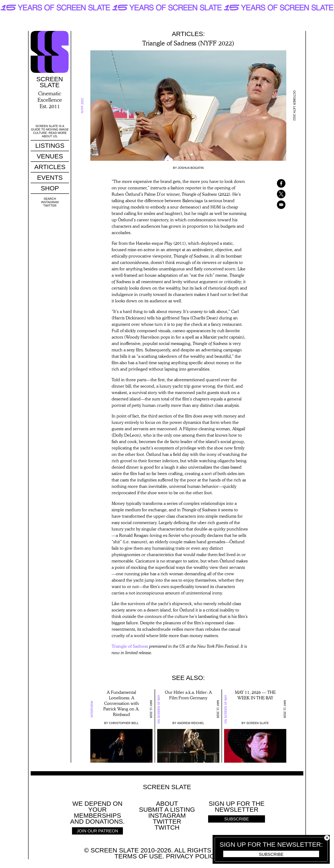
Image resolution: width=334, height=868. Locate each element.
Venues (50, 156)
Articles (50, 167)
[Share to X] (276, 194)
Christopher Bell (124, 723)
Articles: (188, 34)
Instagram (50, 202)
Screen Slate (258, 723)
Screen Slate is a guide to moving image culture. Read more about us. (50, 131)
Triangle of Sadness (130, 646)
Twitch (167, 827)
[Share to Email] (276, 205)
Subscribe (271, 854)
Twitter (50, 206)
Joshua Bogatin (191, 168)
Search (50, 199)
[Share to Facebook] (276, 183)
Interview (92, 709)
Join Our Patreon (97, 831)
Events (50, 178)
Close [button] (327, 838)
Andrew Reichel (191, 723)
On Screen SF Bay (159, 709)
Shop (50, 188)
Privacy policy (192, 856)
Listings (50, 146)
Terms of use (138, 856)
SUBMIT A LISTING (167, 809)
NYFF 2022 (82, 106)
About (167, 804)
